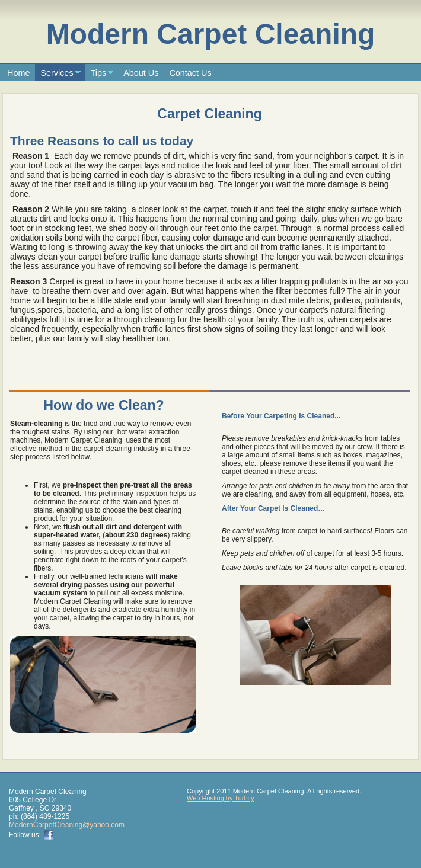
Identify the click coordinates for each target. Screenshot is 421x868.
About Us (141, 73)
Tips (99, 73)
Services (57, 73)
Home (18, 73)
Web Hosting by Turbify (221, 798)
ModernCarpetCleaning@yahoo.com (67, 825)
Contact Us (190, 73)
